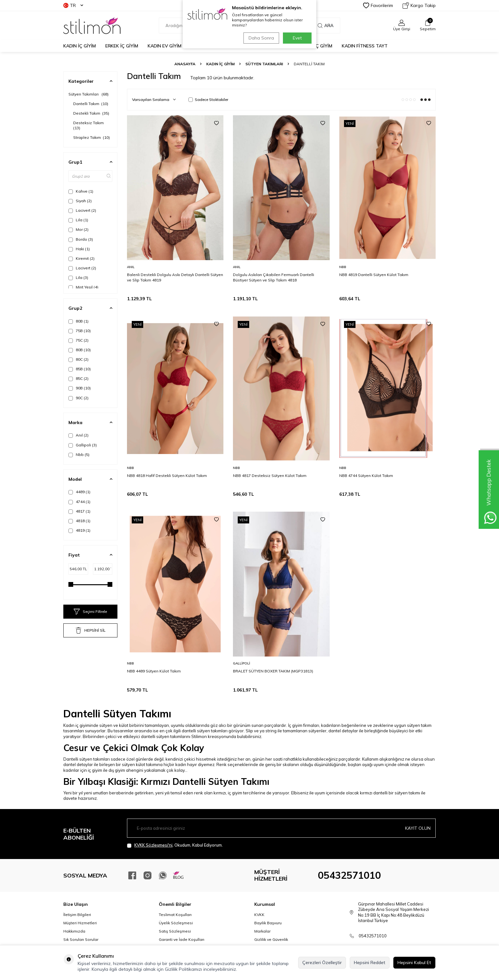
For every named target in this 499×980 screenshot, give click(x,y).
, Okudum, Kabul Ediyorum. (175, 845)
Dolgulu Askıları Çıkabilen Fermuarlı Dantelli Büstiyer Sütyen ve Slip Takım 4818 (274, 277)
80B (78, 321)
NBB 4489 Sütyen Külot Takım (154, 671)
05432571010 (349, 875)
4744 (79, 502)
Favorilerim (378, 5)
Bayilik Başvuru (268, 923)
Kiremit (81, 259)
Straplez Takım (91, 137)
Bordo (81, 239)
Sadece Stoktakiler (208, 99)
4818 (79, 521)
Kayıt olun (418, 828)
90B (80, 388)
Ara (326, 25)
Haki (79, 249)
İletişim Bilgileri (77, 915)
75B (80, 331)
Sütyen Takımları (264, 64)
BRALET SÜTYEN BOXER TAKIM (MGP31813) (273, 671)
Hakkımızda (74, 931)
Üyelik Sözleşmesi (176, 923)
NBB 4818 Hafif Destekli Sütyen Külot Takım (167, 476)
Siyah (80, 201)
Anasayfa (185, 64)
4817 (79, 511)
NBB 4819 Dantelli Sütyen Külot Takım (374, 275)
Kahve (81, 191)
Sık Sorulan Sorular (81, 939)
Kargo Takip (419, 5)
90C (78, 398)
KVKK (259, 915)
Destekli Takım (91, 113)
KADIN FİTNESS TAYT (365, 46)
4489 (79, 492)
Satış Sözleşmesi (175, 931)
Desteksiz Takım (89, 125)
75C (78, 340)
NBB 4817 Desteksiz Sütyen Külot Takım (270, 476)
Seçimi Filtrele (90, 612)
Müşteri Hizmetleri (80, 923)
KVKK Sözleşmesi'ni (153, 845)
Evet (297, 38)
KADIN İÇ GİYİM (80, 46)
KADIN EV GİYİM (165, 46)
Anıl (78, 435)
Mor (78, 230)
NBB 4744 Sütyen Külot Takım (366, 476)
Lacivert (82, 210)
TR (73, 5)
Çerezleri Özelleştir (322, 962)
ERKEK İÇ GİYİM (122, 46)
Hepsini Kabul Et (414, 962)
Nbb (79, 455)
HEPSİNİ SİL (91, 630)
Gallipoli (83, 445)
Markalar (262, 931)
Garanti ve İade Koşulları (182, 939)
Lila (78, 220)
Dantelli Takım (91, 104)
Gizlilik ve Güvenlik (271, 939)
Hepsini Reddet (370, 962)
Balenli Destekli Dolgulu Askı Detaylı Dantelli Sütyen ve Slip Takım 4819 (175, 277)
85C (78, 379)
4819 (79, 530)
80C (78, 359)
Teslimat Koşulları (175, 915)
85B (80, 369)
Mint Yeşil (83, 287)
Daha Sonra (260, 38)
